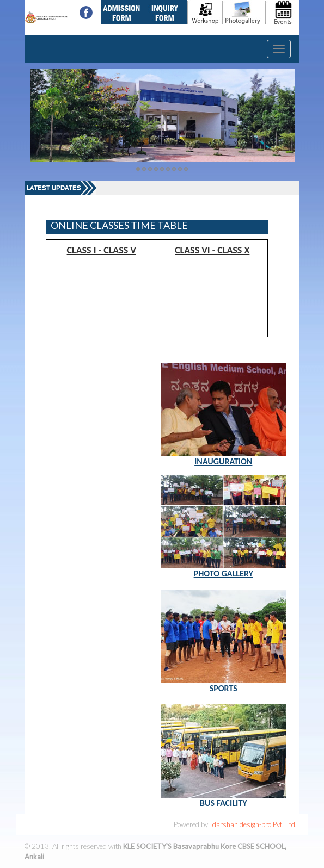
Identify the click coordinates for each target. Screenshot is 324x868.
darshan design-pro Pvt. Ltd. (255, 824)
